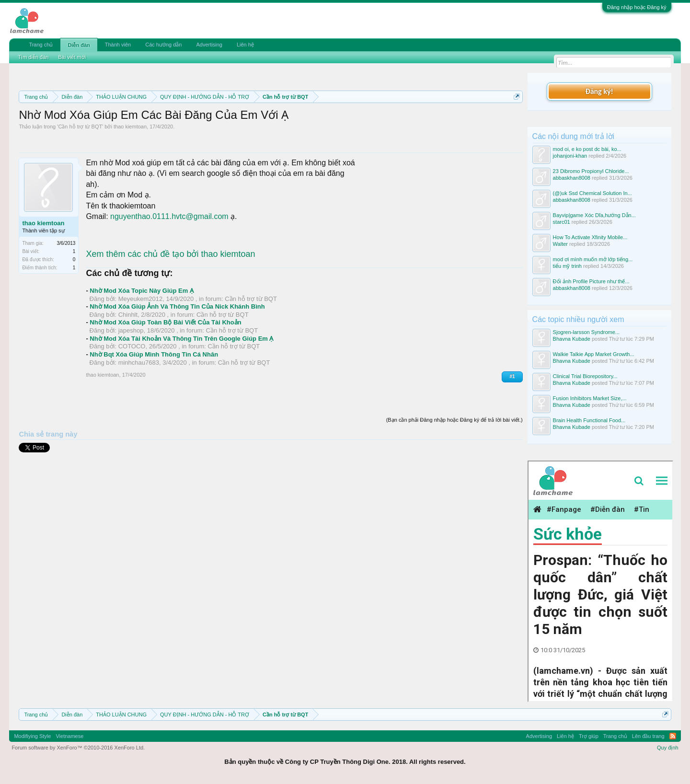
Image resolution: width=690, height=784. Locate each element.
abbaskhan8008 (572, 178)
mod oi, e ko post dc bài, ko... (587, 149)
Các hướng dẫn (163, 45)
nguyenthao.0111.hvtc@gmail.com (169, 216)
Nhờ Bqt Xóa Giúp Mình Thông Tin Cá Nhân (154, 354)
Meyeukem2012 (141, 299)
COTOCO (132, 346)
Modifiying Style (32, 736)
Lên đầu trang (648, 736)
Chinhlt (128, 315)
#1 (512, 376)
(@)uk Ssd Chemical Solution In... (592, 193)
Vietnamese (69, 736)
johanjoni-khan (570, 156)
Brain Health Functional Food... (589, 420)
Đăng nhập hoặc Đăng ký (637, 7)
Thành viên (118, 45)
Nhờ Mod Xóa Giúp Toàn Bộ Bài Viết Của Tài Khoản (165, 322)
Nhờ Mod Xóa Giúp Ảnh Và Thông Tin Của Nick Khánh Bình (177, 306)
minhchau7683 (139, 363)
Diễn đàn (79, 45)
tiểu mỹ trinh (567, 266)
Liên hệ (245, 45)
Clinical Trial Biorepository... (585, 376)
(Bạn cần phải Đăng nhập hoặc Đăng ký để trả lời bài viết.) (454, 420)
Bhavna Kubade (572, 339)
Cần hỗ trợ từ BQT (80, 127)
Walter (560, 244)
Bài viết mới (72, 57)
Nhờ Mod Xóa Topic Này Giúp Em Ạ (142, 291)
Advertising (209, 45)
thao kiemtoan (130, 127)
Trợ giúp (589, 736)
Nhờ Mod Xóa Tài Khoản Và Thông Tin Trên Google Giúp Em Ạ (181, 339)
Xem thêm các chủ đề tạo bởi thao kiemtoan (170, 254)
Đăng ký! (599, 91)
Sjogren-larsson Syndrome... (586, 332)
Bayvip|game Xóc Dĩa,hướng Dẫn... (594, 215)
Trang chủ (41, 45)
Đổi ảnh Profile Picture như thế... (591, 281)
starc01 (562, 222)
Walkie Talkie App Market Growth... (594, 354)
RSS (673, 736)
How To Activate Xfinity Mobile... (590, 237)
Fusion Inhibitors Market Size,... (590, 398)
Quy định (668, 748)
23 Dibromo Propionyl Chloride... (591, 171)
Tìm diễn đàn (33, 57)
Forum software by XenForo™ (78, 748)
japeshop (131, 330)
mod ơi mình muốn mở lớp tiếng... (593, 259)
